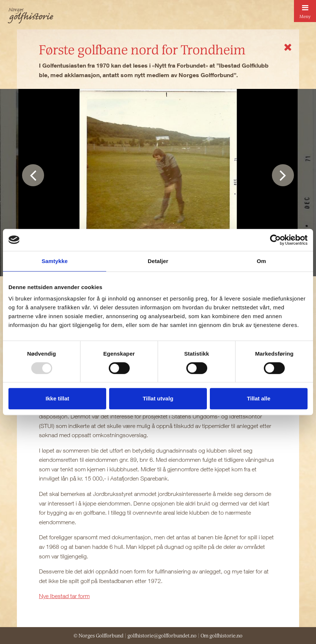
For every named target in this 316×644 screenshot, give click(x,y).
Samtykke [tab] (55, 261)
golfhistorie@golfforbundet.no (162, 636)
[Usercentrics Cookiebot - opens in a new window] (275, 240)
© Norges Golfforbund (98, 636)
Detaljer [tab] (158, 261)
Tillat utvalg (158, 398)
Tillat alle (259, 398)
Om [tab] (261, 261)
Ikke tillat (57, 398)
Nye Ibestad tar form (64, 596)
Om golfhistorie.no (222, 636)
